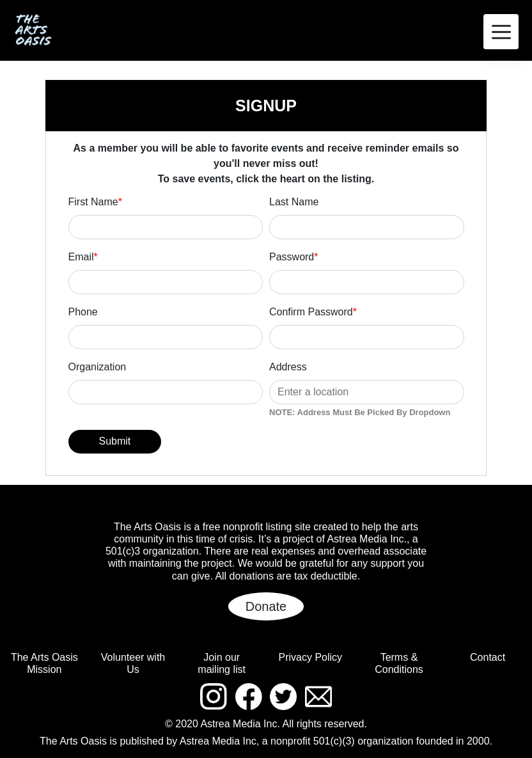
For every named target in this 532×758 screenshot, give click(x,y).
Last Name (294, 202)
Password (293, 257)
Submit (115, 441)
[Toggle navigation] (501, 32)
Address (288, 367)
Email (83, 257)
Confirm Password (313, 312)
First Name (95, 202)
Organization (98, 367)
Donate (266, 606)
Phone (83, 312)
